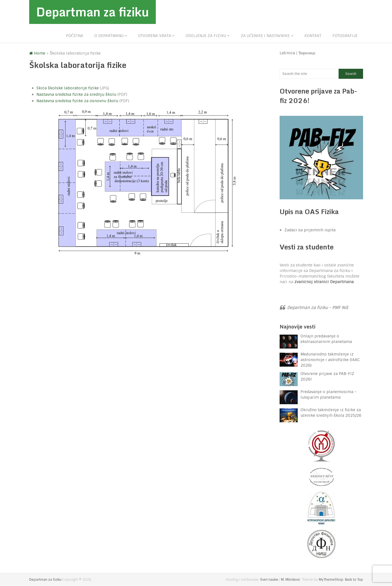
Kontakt (313, 36)
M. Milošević (290, 580)
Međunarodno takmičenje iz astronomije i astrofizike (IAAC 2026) (330, 360)
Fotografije (345, 36)
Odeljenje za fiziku (206, 36)
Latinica (287, 53)
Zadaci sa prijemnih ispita (310, 230)
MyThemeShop (331, 580)
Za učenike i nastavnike (265, 36)
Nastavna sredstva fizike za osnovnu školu (77, 101)
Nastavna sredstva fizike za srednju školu (76, 94)
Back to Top (354, 580)
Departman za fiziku (93, 12)
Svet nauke (269, 580)
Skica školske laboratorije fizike (68, 88)
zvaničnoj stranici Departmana (324, 282)
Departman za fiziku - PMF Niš (318, 308)
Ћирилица (307, 53)
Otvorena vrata (155, 36)
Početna (75, 36)
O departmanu (109, 36)
